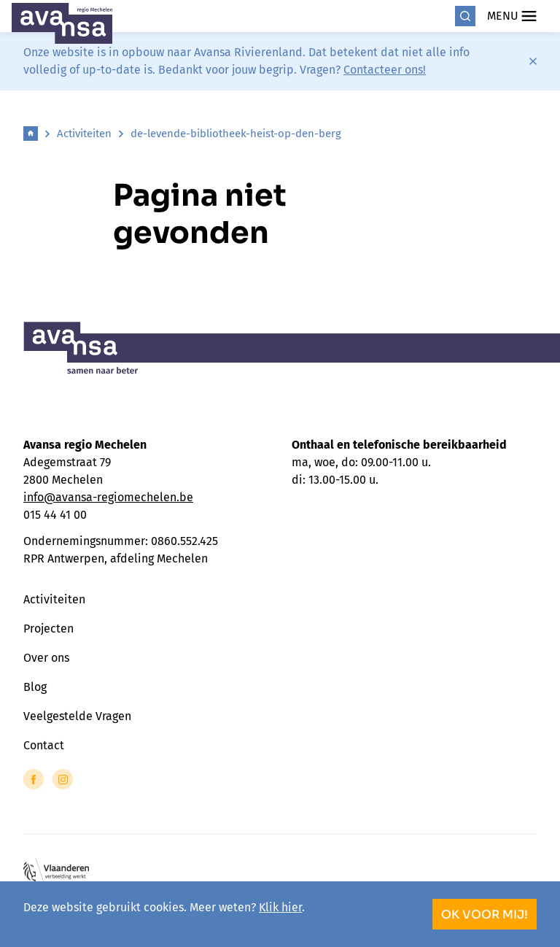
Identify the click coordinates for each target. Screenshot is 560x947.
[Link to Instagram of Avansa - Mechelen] (63, 779)
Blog (35, 687)
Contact (44, 745)
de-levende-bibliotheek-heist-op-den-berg (236, 134)
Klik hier (280, 907)
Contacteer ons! (385, 70)
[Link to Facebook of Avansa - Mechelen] (34, 779)
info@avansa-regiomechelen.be (108, 497)
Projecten (48, 629)
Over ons (46, 658)
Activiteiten (84, 134)
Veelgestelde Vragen (77, 716)
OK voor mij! (485, 915)
